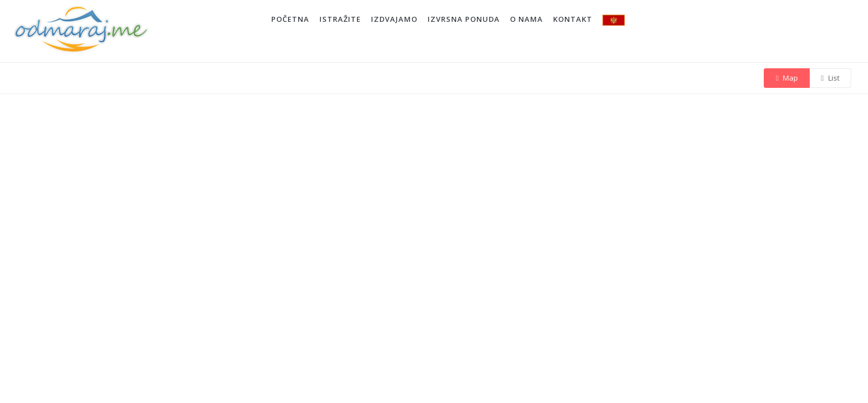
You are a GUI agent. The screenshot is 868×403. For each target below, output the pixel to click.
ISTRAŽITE (340, 19)
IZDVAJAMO (394, 19)
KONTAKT (573, 19)
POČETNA (290, 19)
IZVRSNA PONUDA (464, 19)
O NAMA (526, 19)
